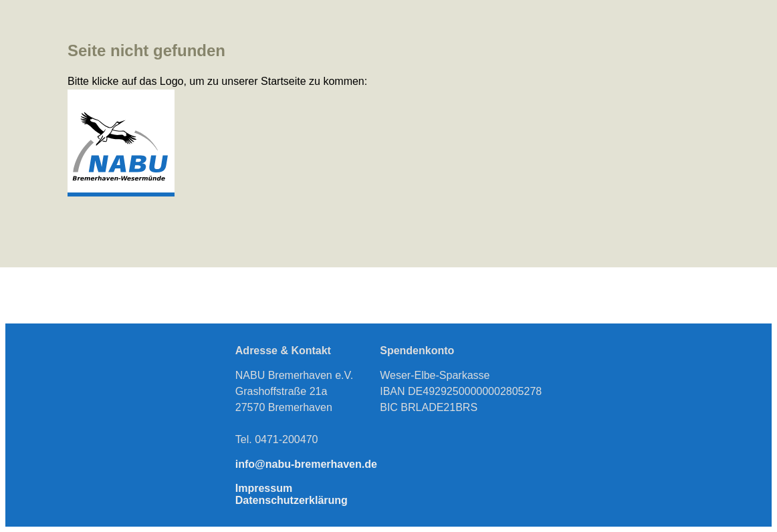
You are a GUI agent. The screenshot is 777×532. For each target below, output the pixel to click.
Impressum (264, 488)
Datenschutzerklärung (292, 500)
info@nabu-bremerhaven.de (306, 464)
